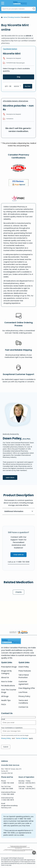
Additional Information (19, 511)
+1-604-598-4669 (8, 794)
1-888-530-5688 (7, 789)
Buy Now (28, 86)
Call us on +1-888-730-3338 (19, 562)
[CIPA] (19, 168)
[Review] (19, 183)
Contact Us (23, 707)
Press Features (25, 671)
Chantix (18, 592)
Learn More (12, 477)
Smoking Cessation (14, 17)
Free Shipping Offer (27, 688)
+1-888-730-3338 (7, 783)
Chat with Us (18, 555)
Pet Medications (8, 686)
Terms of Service (22, 738)
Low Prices (23, 692)
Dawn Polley (24, 667)
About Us (5, 677)
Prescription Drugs (9, 667)
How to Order (7, 682)
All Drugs (5, 696)
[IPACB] (18, 198)
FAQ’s (4, 704)
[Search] (34, 9)
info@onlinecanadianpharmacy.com (9, 807)
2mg (18, 77)
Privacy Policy (24, 696)
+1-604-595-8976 (8, 800)
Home (5, 17)
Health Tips (6, 700)
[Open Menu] (3, 3)
